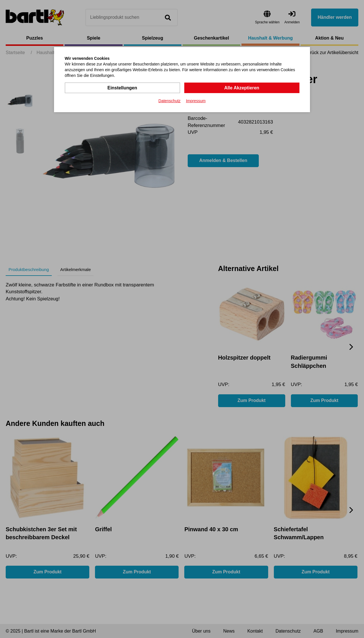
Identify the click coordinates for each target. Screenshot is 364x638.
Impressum (196, 101)
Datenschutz (169, 101)
